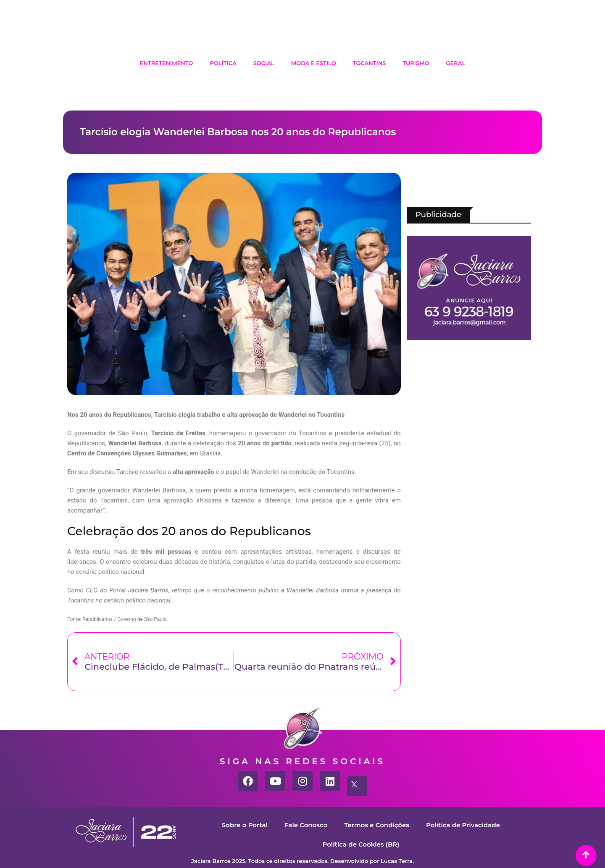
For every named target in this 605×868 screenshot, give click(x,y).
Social (264, 63)
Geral (456, 63)
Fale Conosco (306, 825)
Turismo (416, 63)
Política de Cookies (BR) (361, 844)
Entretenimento (167, 63)
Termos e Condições (377, 825)
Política (223, 63)
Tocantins (370, 63)
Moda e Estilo (314, 63)
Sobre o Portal (245, 825)
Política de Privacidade (463, 825)
